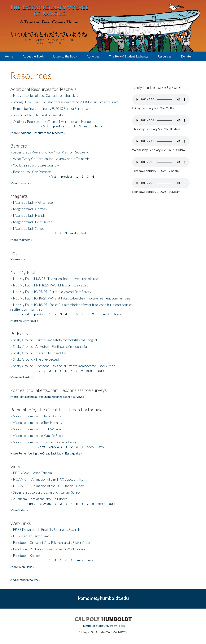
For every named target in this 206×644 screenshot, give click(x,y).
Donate (186, 56)
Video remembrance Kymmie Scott (38, 436)
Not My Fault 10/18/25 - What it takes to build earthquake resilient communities (72, 298)
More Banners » (21, 183)
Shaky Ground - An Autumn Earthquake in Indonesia (50, 346)
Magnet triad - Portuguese (33, 222)
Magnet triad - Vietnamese (33, 202)
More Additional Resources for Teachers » (38, 133)
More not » (18, 259)
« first (44, 126)
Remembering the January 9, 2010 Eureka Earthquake (52, 108)
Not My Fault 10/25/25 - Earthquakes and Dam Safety (52, 292)
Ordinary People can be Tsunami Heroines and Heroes (53, 121)
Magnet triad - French (29, 215)
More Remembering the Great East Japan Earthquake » (46, 453)
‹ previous (58, 126)
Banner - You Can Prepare (32, 172)
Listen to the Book (65, 56)
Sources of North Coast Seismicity (38, 115)
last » (99, 126)
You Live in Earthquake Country (36, 165)
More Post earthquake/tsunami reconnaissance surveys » (48, 397)
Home (9, 56)
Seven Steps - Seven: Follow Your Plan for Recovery (50, 152)
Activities (93, 56)
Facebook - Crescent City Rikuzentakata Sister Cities (52, 542)
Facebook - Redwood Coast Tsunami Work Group (49, 549)
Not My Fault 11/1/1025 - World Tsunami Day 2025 (51, 285)
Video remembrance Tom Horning (38, 422)
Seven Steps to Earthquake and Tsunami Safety (47, 492)
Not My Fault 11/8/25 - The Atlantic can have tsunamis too (56, 279)
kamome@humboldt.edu (103, 598)
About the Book (33, 56)
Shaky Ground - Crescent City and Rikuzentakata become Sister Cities (64, 366)
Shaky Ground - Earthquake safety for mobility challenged (55, 340)
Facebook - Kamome (28, 555)
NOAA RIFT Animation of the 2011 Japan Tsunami (49, 486)
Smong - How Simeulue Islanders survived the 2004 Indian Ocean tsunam (66, 102)
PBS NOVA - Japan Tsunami (33, 473)
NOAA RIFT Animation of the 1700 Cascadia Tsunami (52, 479)
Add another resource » (26, 580)
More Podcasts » (22, 377)
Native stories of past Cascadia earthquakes (46, 95)
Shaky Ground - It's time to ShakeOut (39, 353)
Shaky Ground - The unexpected (36, 359)
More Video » (19, 510)
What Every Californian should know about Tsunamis (51, 159)
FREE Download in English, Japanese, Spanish (46, 529)
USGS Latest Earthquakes (32, 536)
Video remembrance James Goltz (37, 416)
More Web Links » (22, 567)
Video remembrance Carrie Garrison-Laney (45, 442)
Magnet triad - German (30, 209)
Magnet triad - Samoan (30, 228)
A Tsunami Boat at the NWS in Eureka (40, 499)
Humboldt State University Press (103, 626)
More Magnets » (21, 240)
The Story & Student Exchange (129, 56)
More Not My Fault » (24, 320)
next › (88, 126)
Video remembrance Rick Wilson (37, 429)
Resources (165, 56)
